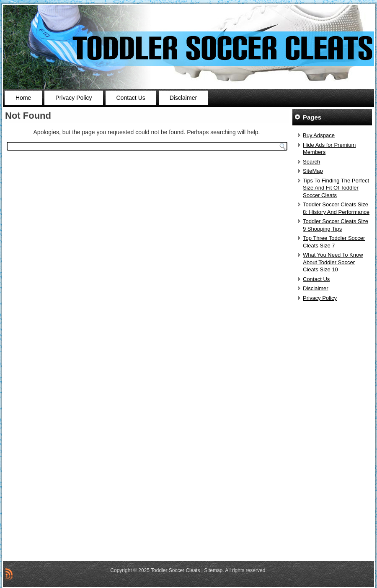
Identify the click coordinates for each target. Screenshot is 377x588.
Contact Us (131, 98)
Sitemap (213, 570)
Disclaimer (183, 98)
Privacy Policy (74, 98)
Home (23, 98)
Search (311, 162)
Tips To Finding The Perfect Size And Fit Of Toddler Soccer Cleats (336, 188)
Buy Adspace (319, 135)
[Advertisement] (333, 432)
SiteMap (313, 171)
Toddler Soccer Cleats (175, 570)
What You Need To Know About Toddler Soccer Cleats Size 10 (333, 262)
